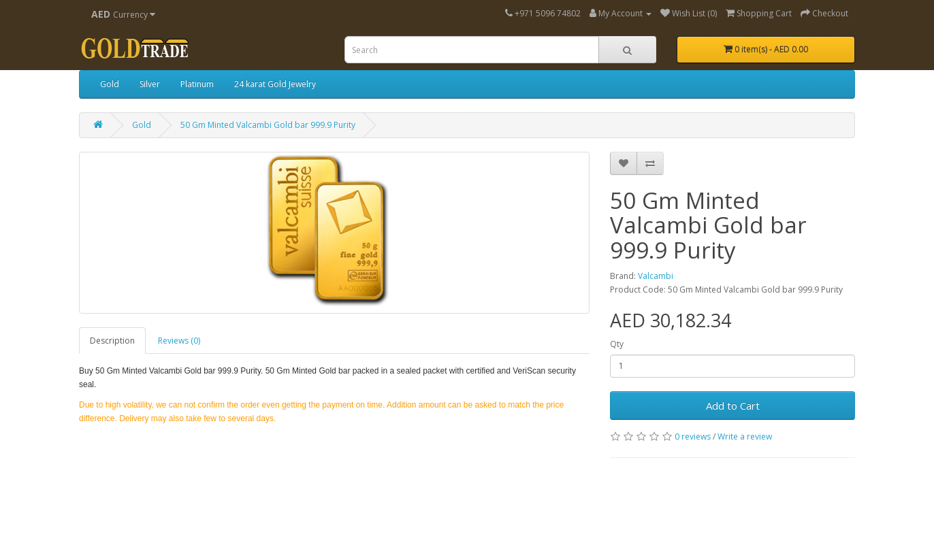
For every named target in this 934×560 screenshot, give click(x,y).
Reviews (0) (179, 341)
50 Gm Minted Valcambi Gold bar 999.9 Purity (268, 125)
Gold (110, 84)
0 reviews (693, 437)
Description (112, 341)
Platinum (197, 84)
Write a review (745, 437)
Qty (617, 344)
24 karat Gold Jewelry (275, 84)
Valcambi (656, 276)
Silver (150, 84)
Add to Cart (733, 406)
